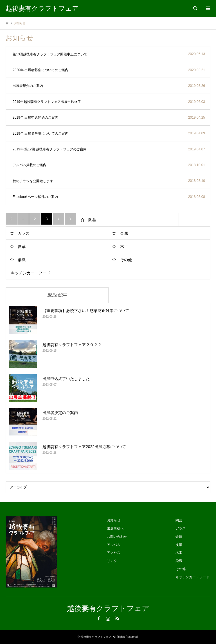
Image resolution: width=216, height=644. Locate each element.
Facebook (99, 618)
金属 (124, 233)
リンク (112, 561)
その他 (126, 260)
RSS (117, 618)
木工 (124, 247)
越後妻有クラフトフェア (108, 608)
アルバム (114, 545)
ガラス (24, 233)
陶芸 (92, 220)
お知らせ (114, 520)
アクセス (114, 553)
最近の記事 (57, 295)
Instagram (108, 618)
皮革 (22, 247)
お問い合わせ (117, 537)
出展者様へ (115, 528)
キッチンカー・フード (31, 273)
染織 (22, 260)
